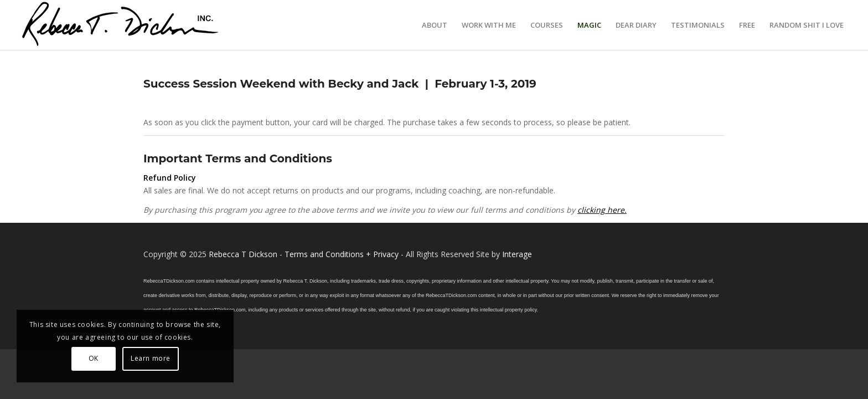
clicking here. (602, 210)
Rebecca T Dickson (243, 254)
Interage (517, 254)
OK (94, 358)
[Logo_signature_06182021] (121, 25)
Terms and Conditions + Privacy (342, 254)
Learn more (151, 358)
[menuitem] (435, 25)
